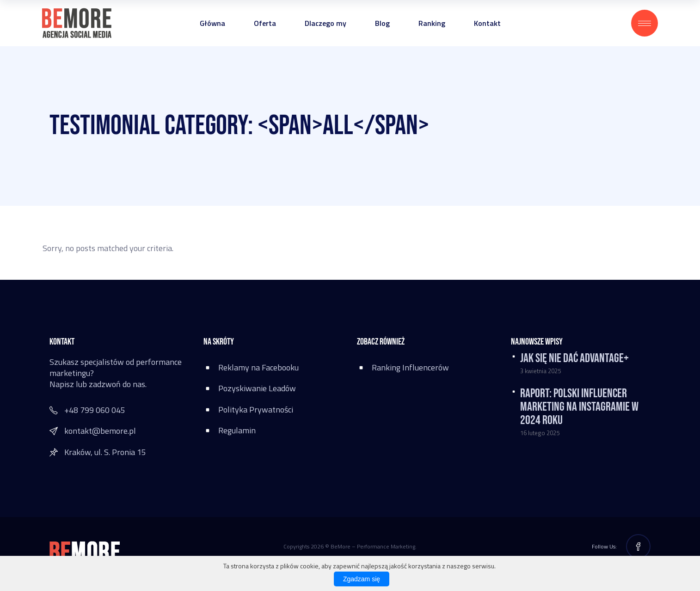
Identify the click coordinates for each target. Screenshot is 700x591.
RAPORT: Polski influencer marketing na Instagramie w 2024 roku (579, 407)
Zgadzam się (362, 579)
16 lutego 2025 (540, 433)
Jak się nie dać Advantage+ (574, 358)
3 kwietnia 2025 (540, 371)
